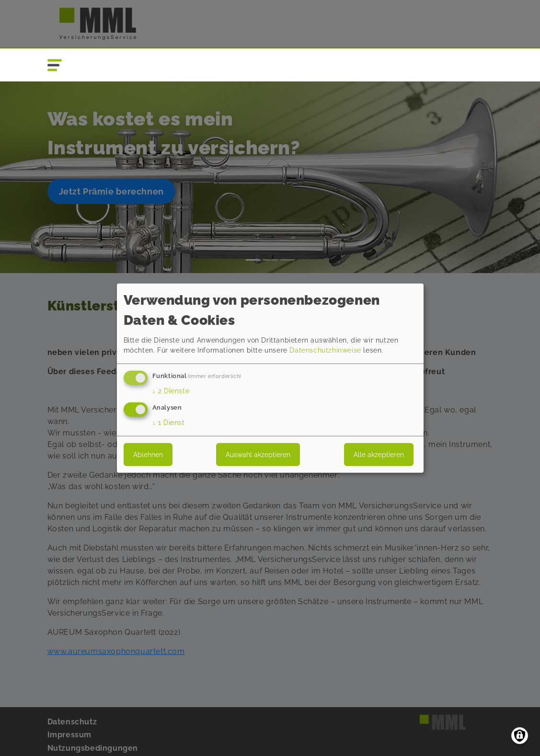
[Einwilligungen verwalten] (520, 736)
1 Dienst (169, 422)
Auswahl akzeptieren (258, 454)
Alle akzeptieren (379, 454)
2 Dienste (171, 391)
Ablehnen (148, 454)
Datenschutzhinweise (325, 350)
